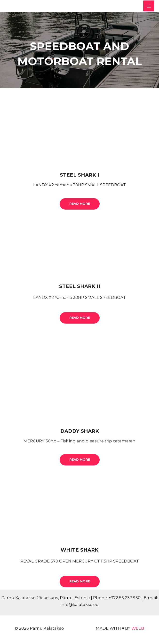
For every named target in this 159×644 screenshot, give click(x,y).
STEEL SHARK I (79, 175)
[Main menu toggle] (149, 6)
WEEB (138, 628)
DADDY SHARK (80, 431)
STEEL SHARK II (80, 286)
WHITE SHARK (79, 550)
